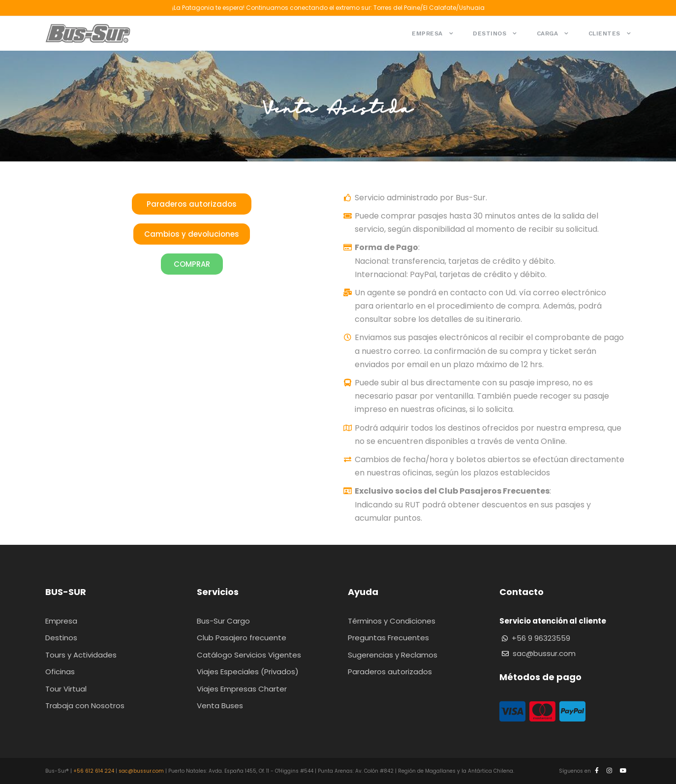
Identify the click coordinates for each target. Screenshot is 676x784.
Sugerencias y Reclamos (393, 655)
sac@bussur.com (544, 653)
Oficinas (60, 672)
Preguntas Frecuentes (388, 638)
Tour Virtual (66, 689)
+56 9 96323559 (541, 638)
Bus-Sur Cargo (223, 621)
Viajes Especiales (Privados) (248, 672)
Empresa (427, 33)
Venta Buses (220, 706)
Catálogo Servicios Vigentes (249, 655)
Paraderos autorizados (390, 672)
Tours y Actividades (81, 655)
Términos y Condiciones (392, 621)
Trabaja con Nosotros (85, 706)
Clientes (604, 33)
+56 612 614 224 (94, 771)
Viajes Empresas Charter (242, 689)
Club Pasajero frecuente (242, 638)
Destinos (490, 33)
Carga (548, 33)
